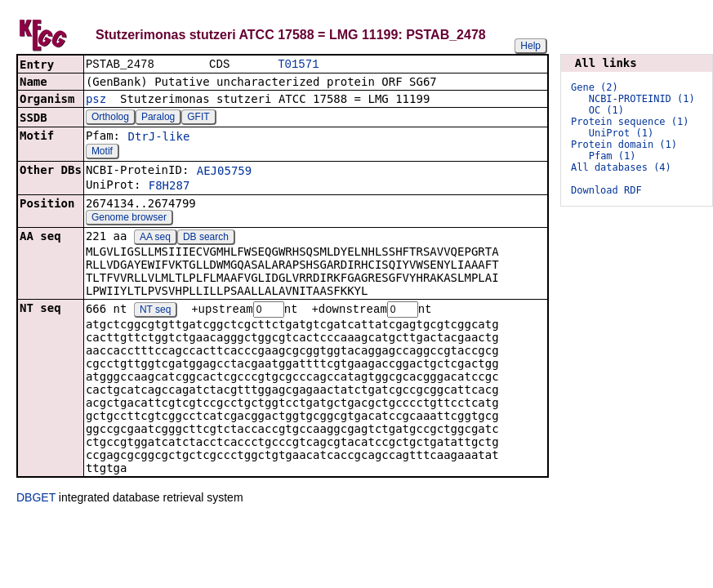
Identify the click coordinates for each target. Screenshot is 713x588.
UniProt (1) (621, 133)
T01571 (298, 65)
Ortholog (110, 118)
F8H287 (169, 187)
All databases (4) (621, 167)
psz (96, 100)
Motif (102, 153)
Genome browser (129, 219)
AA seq (155, 238)
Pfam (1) (613, 156)
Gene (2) (595, 87)
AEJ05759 (224, 172)
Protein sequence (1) (630, 122)
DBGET (36, 500)
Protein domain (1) (624, 145)
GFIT (198, 118)
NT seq (155, 312)
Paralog (158, 118)
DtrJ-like (158, 138)
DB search (206, 238)
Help (530, 46)
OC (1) (606, 110)
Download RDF (606, 190)
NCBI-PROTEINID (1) (642, 99)
